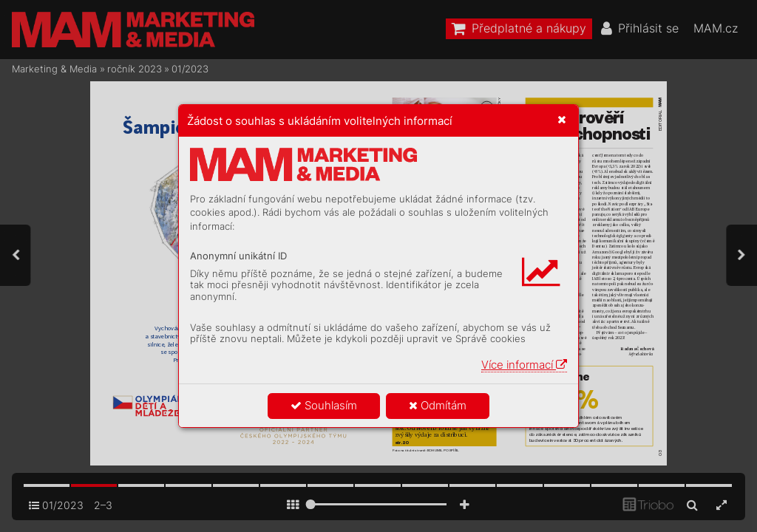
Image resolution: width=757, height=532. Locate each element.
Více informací (524, 365)
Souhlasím (324, 405)
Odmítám (438, 405)
